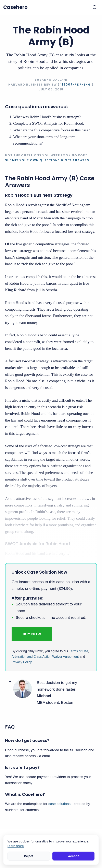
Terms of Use (79, 651)
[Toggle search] (95, 7)
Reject (29, 856)
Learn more (16, 846)
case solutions (59, 804)
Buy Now (32, 634)
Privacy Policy (22, 662)
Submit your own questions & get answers (47, 160)
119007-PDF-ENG (76, 85)
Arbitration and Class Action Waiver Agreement (45, 657)
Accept (73, 856)
